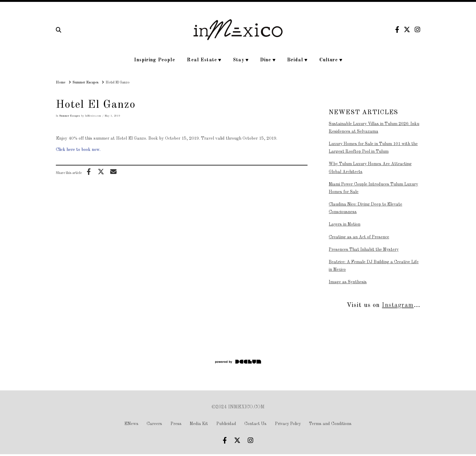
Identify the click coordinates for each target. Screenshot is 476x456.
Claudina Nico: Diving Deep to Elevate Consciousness (365, 208)
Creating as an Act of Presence (359, 237)
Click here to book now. (78, 150)
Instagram (398, 305)
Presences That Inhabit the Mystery (364, 250)
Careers (154, 424)
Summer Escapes (70, 116)
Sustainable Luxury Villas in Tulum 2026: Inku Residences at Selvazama (374, 128)
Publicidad (226, 424)
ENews (131, 424)
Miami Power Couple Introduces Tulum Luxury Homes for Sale (373, 188)
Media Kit (199, 424)
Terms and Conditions (330, 424)
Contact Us (255, 424)
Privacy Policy (288, 424)
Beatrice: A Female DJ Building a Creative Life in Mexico (374, 266)
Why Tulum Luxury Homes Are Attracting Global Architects (370, 168)
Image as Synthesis (348, 282)
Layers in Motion (345, 224)
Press (176, 424)
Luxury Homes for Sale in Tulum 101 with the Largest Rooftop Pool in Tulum (373, 148)
